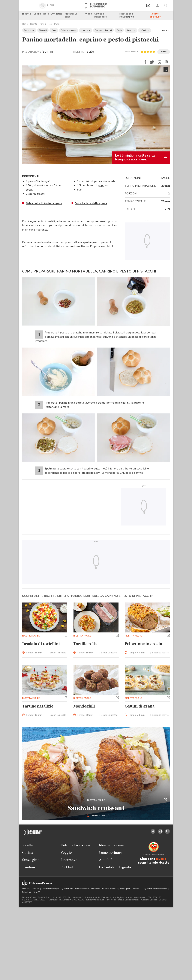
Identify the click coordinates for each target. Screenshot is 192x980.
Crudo (119, 30)
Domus (26, 889)
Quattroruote (67, 889)
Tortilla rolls (85, 644)
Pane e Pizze (46, 24)
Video (89, 14)
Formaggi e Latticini (103, 30)
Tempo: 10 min (96, 816)
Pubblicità (27, 892)
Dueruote (35, 889)
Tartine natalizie (38, 706)
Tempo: (34, 653)
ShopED (37, 892)
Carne (54, 30)
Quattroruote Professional (156, 889)
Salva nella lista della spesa (44, 203)
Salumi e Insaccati (69, 30)
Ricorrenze (131, 30)
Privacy (109, 900)
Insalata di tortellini (41, 644)
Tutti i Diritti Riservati (95, 900)
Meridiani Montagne (51, 889)
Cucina (37, 14)
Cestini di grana (140, 706)
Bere (46, 14)
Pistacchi (43, 30)
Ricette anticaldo (155, 15)
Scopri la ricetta (58, 653)
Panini (57, 24)
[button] (166, 30)
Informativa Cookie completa (127, 900)
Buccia (161, 859)
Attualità (57, 14)
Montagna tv (126, 889)
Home (25, 24)
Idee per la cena (71, 15)
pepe (101, 185)
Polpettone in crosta (143, 644)
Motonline (96, 889)
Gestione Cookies (149, 900)
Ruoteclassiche (82, 889)
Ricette (27, 14)
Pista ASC (138, 889)
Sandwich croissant (96, 808)
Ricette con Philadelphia (127, 15)
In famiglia (145, 30)
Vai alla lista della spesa (91, 203)
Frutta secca (29, 30)
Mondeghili (84, 706)
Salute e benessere (101, 15)
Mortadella (86, 30)
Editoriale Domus (110, 889)
